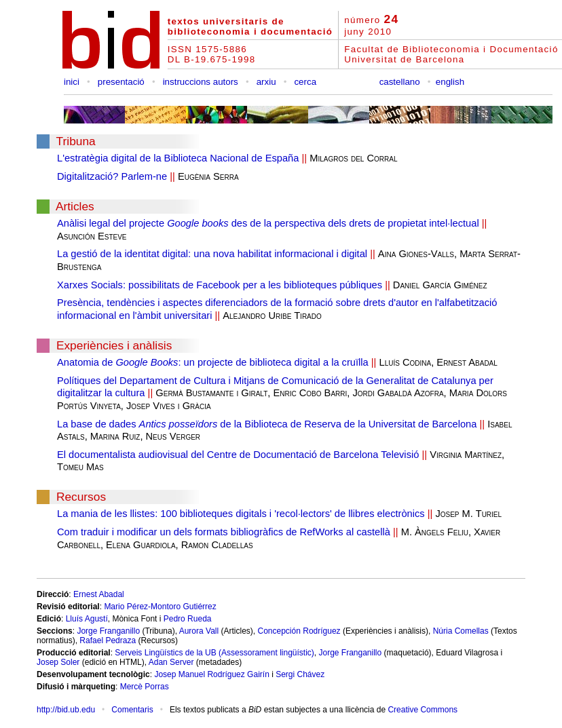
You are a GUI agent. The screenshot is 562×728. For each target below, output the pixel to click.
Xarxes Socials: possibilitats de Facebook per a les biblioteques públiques (220, 285)
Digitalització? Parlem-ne (112, 176)
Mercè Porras (145, 687)
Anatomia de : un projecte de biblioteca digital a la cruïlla (213, 362)
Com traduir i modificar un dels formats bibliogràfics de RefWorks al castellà (224, 532)
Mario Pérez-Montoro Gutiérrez (160, 607)
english (450, 82)
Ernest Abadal (99, 594)
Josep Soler (58, 662)
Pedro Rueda (188, 619)
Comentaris (132, 710)
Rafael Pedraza (108, 640)
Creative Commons (423, 710)
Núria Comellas (461, 631)
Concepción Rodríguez (299, 631)
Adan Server (171, 662)
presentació (121, 82)
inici (72, 82)
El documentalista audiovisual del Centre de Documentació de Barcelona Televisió (238, 455)
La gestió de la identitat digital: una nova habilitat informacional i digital (212, 254)
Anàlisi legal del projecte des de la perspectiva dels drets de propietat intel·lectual (268, 223)
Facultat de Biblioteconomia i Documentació (451, 49)
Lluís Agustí (87, 619)
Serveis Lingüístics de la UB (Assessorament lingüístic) (214, 653)
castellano (400, 82)
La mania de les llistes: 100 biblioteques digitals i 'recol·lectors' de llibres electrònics (241, 514)
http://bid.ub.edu (66, 710)
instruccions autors (201, 82)
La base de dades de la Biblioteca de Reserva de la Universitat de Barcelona (267, 424)
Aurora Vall (199, 631)
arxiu (266, 82)
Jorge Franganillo (108, 631)
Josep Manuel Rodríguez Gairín (211, 674)
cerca (305, 82)
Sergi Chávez (300, 674)
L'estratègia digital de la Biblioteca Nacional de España (178, 158)
